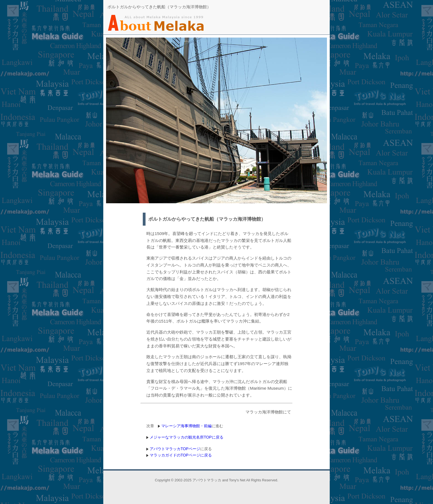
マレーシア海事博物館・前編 (186, 426)
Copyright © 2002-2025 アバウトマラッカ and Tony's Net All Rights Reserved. (216, 480)
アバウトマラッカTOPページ (175, 449)
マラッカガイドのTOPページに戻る (181, 455)
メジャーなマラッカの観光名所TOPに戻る (187, 437)
